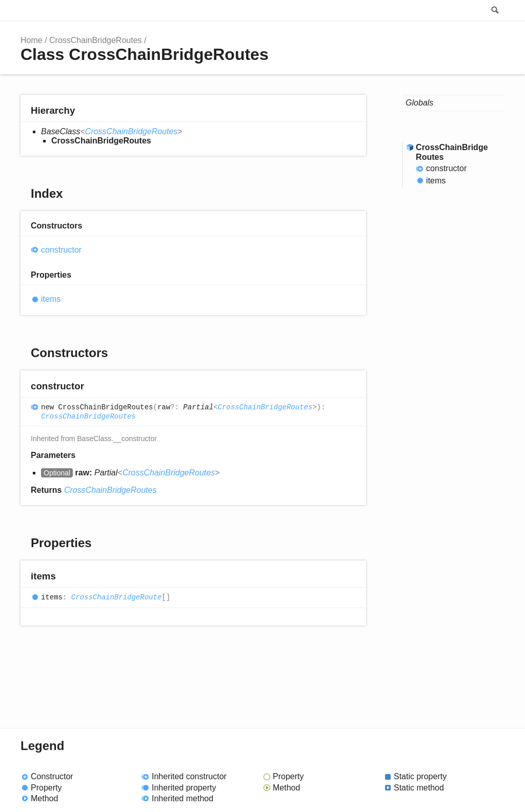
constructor (61, 250)
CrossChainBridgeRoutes (96, 40)
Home (32, 40)
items (51, 299)
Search (494, 10)
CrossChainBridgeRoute (116, 597)
